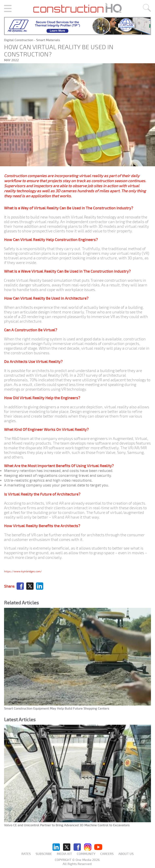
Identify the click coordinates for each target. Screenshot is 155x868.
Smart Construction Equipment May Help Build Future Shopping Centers (57, 709)
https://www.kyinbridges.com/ (23, 571)
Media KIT (64, 854)
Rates (26, 854)
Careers (107, 854)
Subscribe (44, 854)
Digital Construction (19, 40)
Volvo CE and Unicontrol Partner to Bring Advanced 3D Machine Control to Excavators (67, 825)
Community (86, 854)
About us (126, 854)
